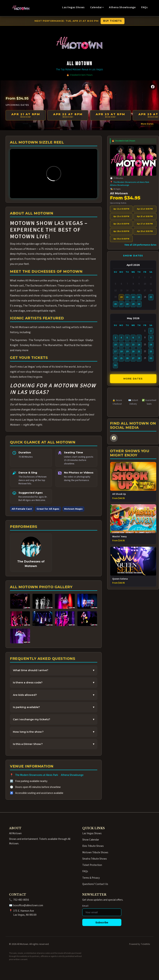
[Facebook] (153, 87)
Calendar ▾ (97, 7)
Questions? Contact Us (95, 884)
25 (151, 297)
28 (127, 304)
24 (115, 358)
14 (139, 345)
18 (121, 351)
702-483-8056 (21, 900)
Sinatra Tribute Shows (95, 859)
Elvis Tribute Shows (93, 846)
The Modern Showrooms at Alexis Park (37, 775)
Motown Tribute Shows (95, 852)
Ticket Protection (92, 865)
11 (121, 345)
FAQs (144, 7)
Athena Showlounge (122, 7)
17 (115, 351)
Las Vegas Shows (73, 7)
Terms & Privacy (91, 878)
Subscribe (102, 922)
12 (127, 345)
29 (133, 304)
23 (139, 297)
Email (85, 906)
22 (133, 297)
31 (115, 365)
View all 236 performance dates (140, 245)
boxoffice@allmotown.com (28, 905)
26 (115, 304)
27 (121, 304)
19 (127, 351)
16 (151, 345)
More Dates (147, 124)
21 (127, 297)
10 (115, 345)
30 (139, 304)
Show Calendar (91, 840)
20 (133, 351)
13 (133, 345)
